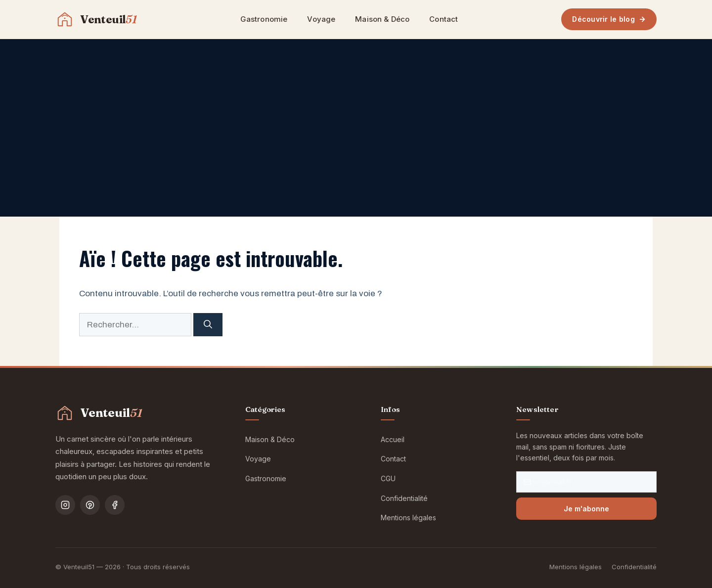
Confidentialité (404, 498)
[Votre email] (586, 482)
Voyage (321, 19)
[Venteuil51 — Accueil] (96, 19)
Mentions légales (408, 518)
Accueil (393, 439)
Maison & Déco (382, 19)
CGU (388, 478)
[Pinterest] (90, 505)
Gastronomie (264, 19)
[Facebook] (115, 505)
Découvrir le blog (609, 19)
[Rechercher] (208, 325)
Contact (444, 19)
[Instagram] (65, 505)
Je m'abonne (586, 509)
